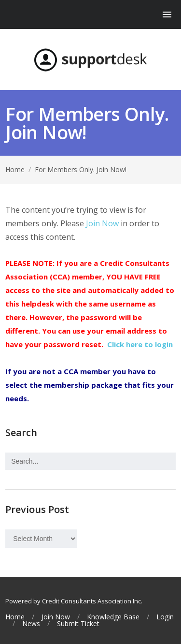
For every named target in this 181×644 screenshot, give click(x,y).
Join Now (102, 223)
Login (165, 617)
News (31, 624)
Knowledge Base (113, 617)
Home (15, 169)
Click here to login (140, 344)
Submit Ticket (78, 624)
